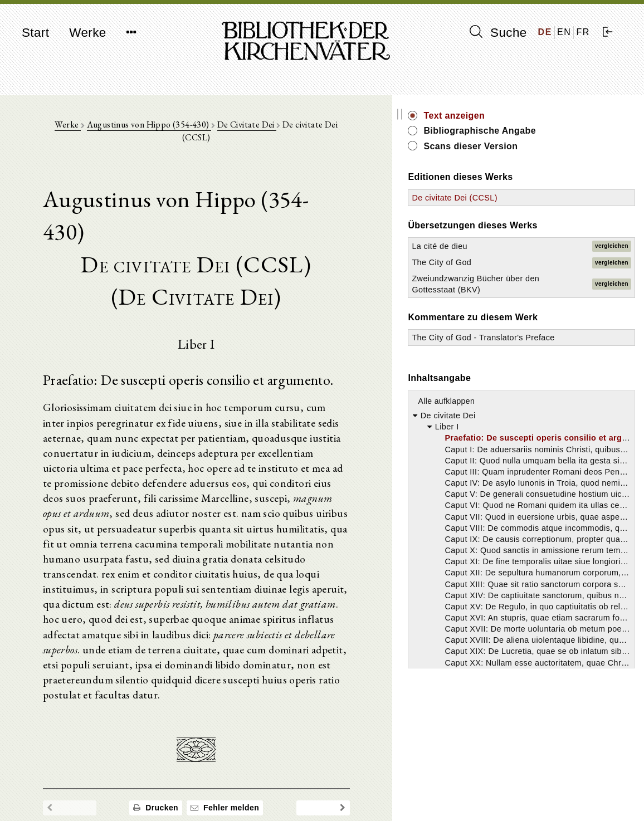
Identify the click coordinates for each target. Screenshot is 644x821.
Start (35, 33)
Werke (87, 33)
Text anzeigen (545, 116)
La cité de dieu (531, 246)
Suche (498, 32)
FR (583, 32)
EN (564, 32)
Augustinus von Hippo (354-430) (179, 129)
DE (545, 32)
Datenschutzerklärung (533, 796)
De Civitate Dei (277, 129)
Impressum (513, 785)
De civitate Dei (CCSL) (546, 198)
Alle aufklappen (538, 423)
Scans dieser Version (562, 146)
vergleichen (612, 246)
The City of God (533, 262)
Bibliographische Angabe (571, 131)
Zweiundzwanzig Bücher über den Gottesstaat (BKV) (537, 290)
